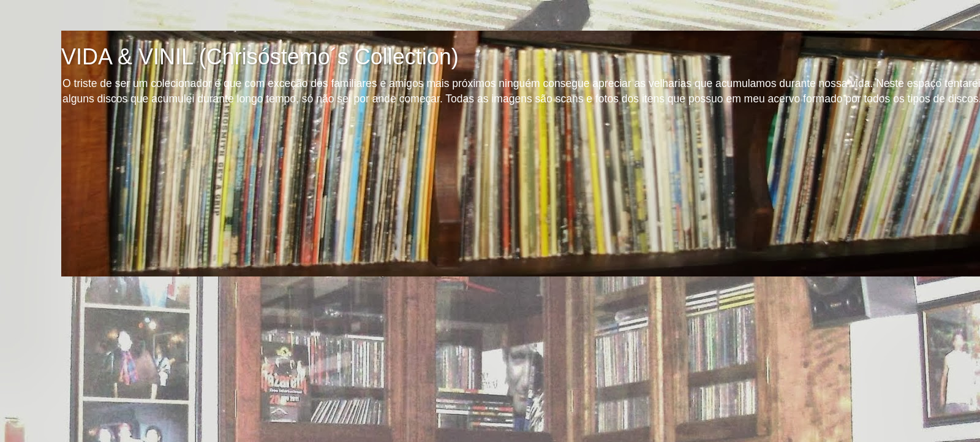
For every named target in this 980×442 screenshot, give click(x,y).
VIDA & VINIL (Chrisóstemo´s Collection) (260, 57)
